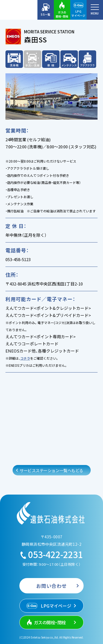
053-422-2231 (52, 554)
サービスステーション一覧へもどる (52, 470)
